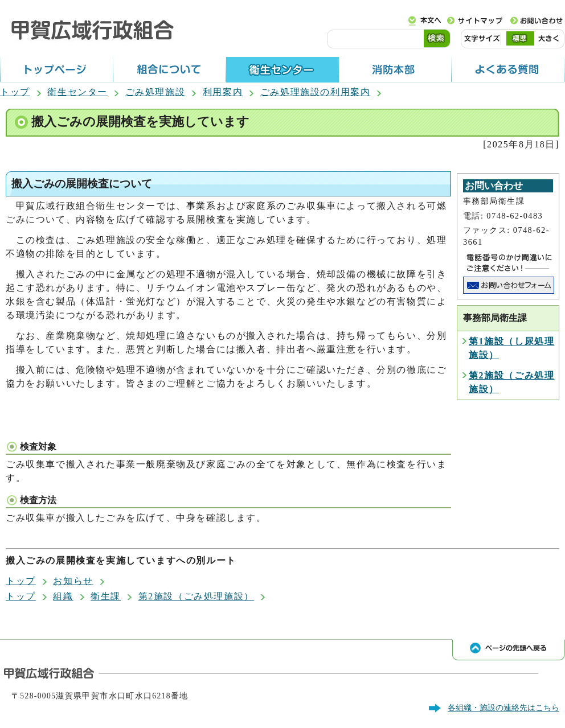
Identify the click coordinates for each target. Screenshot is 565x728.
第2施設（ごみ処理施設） (196, 596)
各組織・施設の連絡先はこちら (503, 708)
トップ (15, 92)
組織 (63, 596)
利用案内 (223, 92)
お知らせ (73, 581)
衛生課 (106, 596)
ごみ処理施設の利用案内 (316, 92)
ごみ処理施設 (155, 92)
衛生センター (77, 92)
